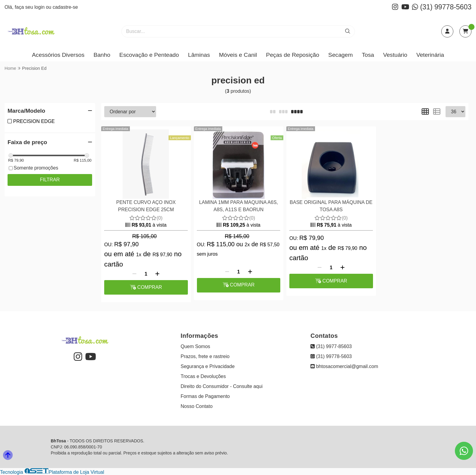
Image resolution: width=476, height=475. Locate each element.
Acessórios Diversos (58, 55)
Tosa (368, 55)
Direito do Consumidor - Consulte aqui (222, 386)
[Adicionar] (157, 274)
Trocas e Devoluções (203, 376)
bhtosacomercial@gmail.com (344, 366)
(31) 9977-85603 (331, 346)
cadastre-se (65, 7)
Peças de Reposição (293, 55)
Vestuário (395, 55)
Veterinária (430, 55)
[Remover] (134, 274)
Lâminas (199, 55)
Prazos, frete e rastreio (205, 356)
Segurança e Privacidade (208, 366)
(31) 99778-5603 (442, 7)
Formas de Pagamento (205, 396)
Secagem (341, 55)
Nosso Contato (197, 406)
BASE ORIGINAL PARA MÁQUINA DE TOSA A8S (331, 206)
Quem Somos (195, 346)
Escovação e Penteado (149, 55)
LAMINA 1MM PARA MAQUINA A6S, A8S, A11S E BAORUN (238, 206)
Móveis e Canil (238, 55)
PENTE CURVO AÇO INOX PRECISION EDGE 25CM (146, 206)
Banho (102, 55)
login (40, 7)
